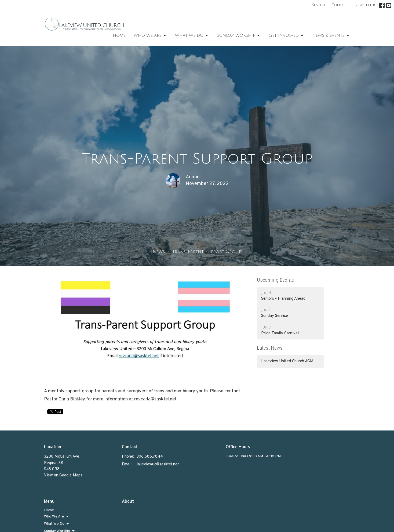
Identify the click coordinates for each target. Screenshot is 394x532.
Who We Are (150, 36)
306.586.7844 (150, 457)
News (159, 252)
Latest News (270, 348)
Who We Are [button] (57, 517)
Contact (340, 5)
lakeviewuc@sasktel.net (158, 464)
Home (119, 35)
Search (318, 5)
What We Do (192, 36)
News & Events (331, 36)
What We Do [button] (57, 524)
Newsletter (365, 5)
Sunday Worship (239, 36)
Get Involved (286, 36)
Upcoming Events (275, 281)
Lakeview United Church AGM (287, 361)
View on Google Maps (63, 475)
